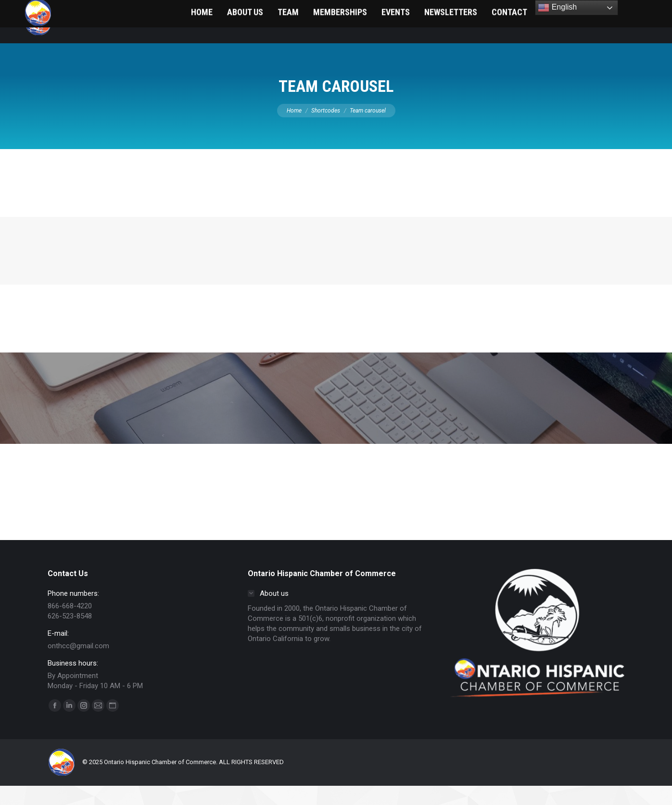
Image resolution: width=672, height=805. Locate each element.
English (557, 8)
